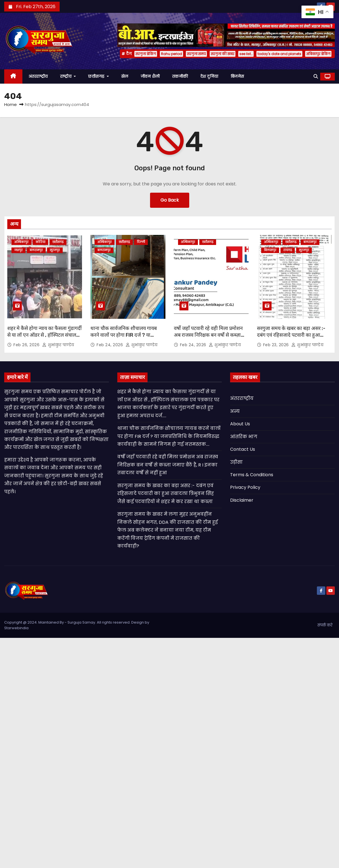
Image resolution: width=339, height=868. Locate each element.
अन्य (235, 411)
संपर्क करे (325, 625)
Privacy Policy (245, 487)
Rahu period (171, 54)
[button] (316, 76)
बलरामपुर (36, 250)
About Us (240, 424)
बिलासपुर (270, 250)
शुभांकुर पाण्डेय (58, 345)
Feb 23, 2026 (277, 345)
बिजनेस (237, 76)
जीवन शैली (150, 76)
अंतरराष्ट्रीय (38, 76)
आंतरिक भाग (244, 437)
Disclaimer (242, 500)
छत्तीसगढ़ (99, 76)
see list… (246, 54)
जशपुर (18, 250)
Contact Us (243, 449)
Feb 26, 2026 (27, 345)
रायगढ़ (288, 250)
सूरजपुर (55, 250)
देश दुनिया (209, 76)
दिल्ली (141, 242)
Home (10, 104)
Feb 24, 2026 (110, 345)
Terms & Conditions (252, 475)
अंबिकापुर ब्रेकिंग (318, 54)
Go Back (170, 200)
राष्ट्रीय (68, 76)
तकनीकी (180, 76)
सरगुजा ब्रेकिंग (146, 54)
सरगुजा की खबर (223, 54)
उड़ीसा (236, 462)
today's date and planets (279, 54)
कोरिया (40, 242)
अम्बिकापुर (21, 242)
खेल (125, 76)
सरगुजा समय (196, 54)
